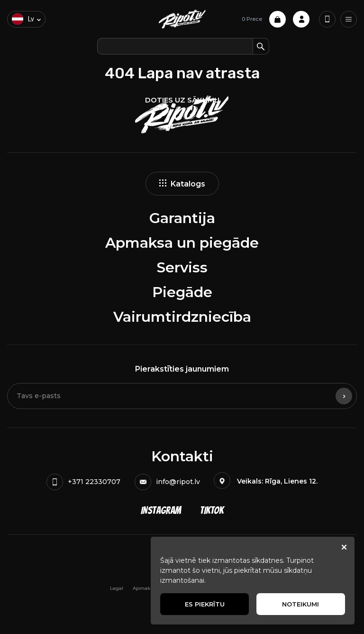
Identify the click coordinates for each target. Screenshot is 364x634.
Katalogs (182, 184)
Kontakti (182, 456)
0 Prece (264, 19)
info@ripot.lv (167, 482)
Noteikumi (300, 604)
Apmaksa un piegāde (182, 243)
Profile (301, 19)
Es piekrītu (205, 604)
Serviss (182, 267)
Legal (117, 588)
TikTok (212, 510)
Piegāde (182, 292)
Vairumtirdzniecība (182, 317)
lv (23, 19)
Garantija (182, 218)
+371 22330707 (83, 482)
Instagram (161, 510)
